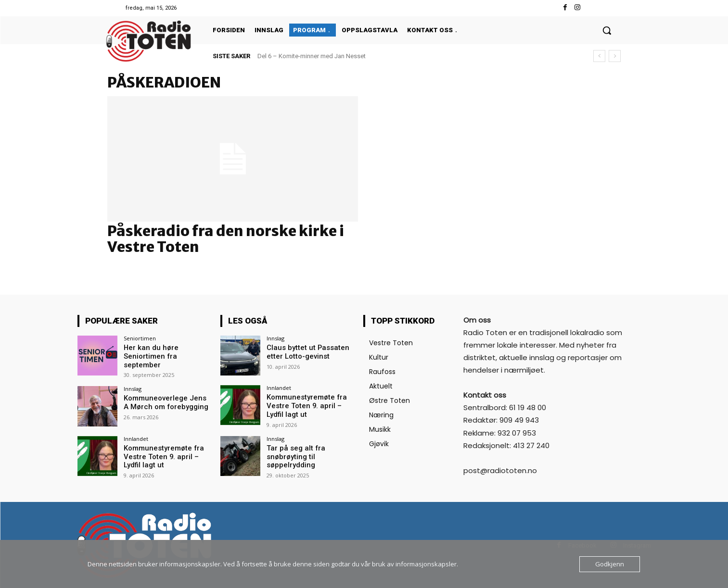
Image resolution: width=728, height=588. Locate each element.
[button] (607, 30)
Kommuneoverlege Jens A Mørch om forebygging (166, 401)
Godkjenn (610, 564)
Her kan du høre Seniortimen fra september (166, 352)
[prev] (599, 56)
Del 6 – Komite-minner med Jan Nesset (312, 56)
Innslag (133, 388)
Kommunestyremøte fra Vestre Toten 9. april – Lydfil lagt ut (167, 455)
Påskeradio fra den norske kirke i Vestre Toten (226, 239)
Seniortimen (140, 338)
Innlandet (136, 437)
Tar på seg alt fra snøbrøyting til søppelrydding (293, 455)
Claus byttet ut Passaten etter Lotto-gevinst (304, 352)
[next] (615, 56)
